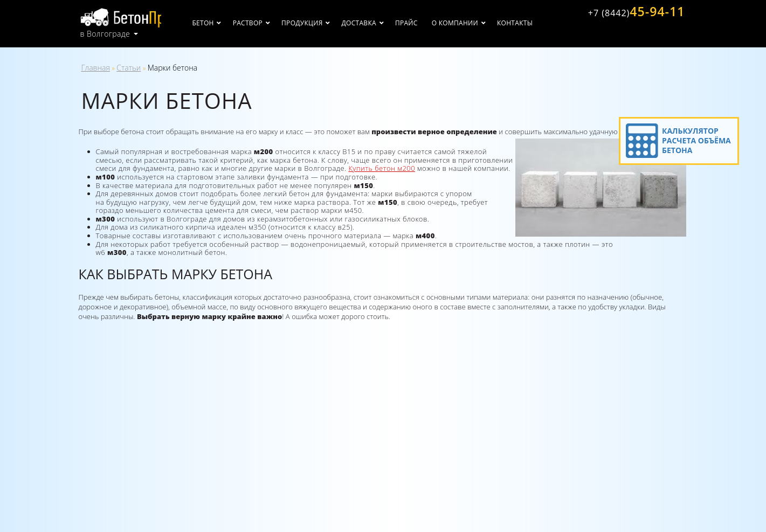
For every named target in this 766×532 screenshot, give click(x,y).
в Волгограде (105, 32)
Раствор (264, 23)
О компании (472, 23)
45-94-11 (633, 12)
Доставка (376, 23)
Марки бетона (172, 68)
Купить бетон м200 (382, 168)
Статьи (129, 68)
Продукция (319, 23)
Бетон (220, 23)
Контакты (532, 23)
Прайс (423, 23)
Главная (96, 68)
